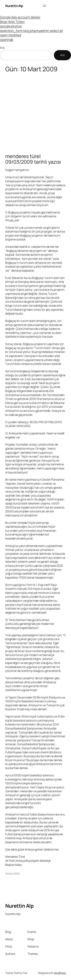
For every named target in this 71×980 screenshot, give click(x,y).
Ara (2, 48)
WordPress (60, 973)
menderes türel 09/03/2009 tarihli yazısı (33, 159)
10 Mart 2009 (12, 874)
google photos (11, 26)
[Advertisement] (35, 111)
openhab (7, 40)
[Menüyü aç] (44, 6)
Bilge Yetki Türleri (12, 22)
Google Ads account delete (20, 17)
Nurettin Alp (14, 6)
